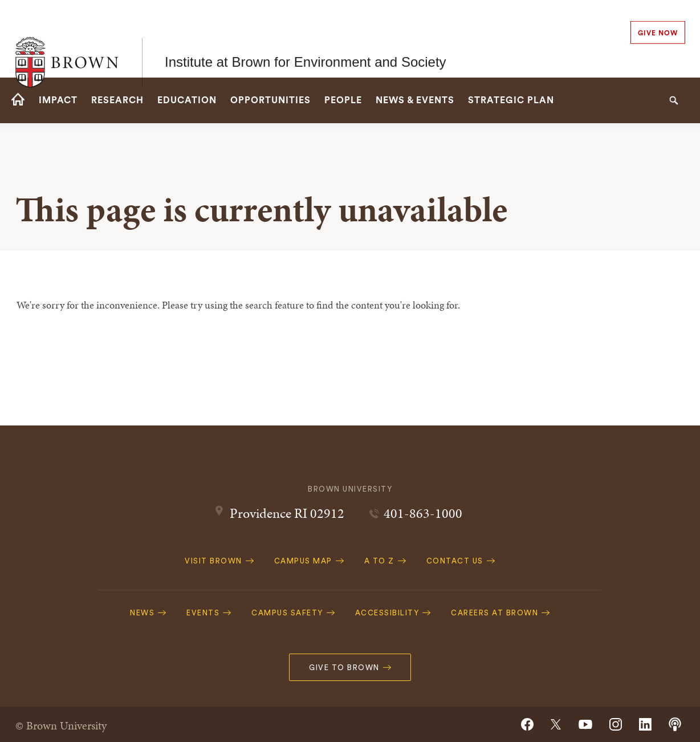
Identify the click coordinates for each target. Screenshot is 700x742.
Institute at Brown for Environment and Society (306, 38)
